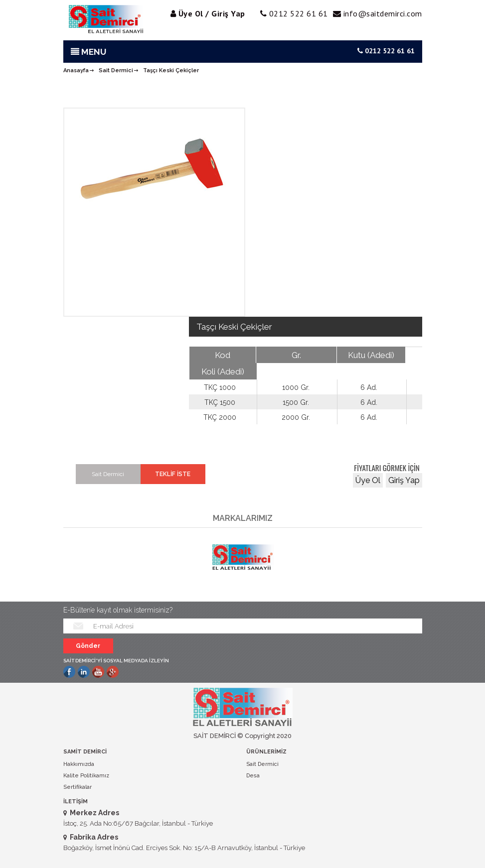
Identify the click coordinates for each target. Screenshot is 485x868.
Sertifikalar (78, 787)
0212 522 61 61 (386, 51)
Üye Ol (368, 480)
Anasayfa (76, 70)
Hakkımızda (79, 764)
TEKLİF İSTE (173, 474)
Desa (253, 776)
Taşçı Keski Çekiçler (171, 70)
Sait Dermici (116, 70)
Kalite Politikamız (86, 776)
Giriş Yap (404, 480)
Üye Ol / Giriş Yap (212, 13)
